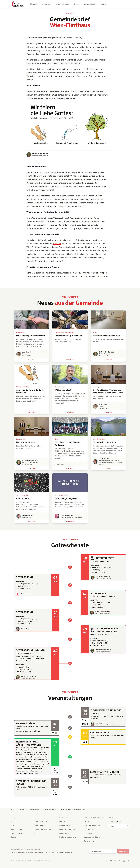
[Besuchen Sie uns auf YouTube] (111, 861)
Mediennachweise (45, 861)
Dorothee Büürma (67, 515)
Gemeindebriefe (51, 810)
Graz (13, 821)
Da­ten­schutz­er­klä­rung (92, 837)
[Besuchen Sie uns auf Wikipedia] (120, 861)
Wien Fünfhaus (35, 810)
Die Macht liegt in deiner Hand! (32, 336)
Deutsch (111, 821)
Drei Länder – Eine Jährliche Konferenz (70, 444)
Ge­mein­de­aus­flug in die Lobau (70, 336)
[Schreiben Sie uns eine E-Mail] (124, 861)
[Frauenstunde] (70, 737)
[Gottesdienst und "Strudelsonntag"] (70, 663)
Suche (104, 4)
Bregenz (38, 833)
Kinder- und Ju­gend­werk (68, 837)
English (118, 821)
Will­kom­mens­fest (70, 390)
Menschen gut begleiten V (70, 498)
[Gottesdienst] (70, 567)
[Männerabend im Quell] (70, 776)
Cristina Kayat (25, 629)
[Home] (12, 810)
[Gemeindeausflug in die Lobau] (70, 717)
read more (32, 360)
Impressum (88, 833)
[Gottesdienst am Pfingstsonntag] (70, 639)
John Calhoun (27, 352)
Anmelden (123, 851)
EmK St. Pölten (16, 833)
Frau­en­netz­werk (65, 833)
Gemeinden (21, 810)
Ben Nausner (100, 723)
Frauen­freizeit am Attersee (108, 442)
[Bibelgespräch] (70, 728)
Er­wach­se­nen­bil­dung (67, 829)
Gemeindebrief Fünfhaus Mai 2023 (73, 810)
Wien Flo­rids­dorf (41, 821)
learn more (32, 412)
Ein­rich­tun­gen (89, 829)
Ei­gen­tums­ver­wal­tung (92, 825)
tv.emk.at (57, 244)
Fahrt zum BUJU (32, 498)
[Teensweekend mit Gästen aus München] (70, 757)
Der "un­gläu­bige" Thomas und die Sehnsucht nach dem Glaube (108, 391)
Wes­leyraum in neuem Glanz (108, 336)
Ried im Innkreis (17, 829)
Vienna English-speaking (43, 829)
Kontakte (87, 821)
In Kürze (62, 821)
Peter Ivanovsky (26, 594)
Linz (12, 825)
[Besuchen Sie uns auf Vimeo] (115, 861)
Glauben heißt (65, 825)
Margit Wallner (104, 459)
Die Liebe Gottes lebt (32, 442)
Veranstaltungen (90, 4)
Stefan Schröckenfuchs (40, 154)
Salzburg (14, 837)
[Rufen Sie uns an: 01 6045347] (128, 861)
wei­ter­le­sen (70, 360)
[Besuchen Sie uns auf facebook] (107, 861)
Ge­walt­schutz (89, 841)
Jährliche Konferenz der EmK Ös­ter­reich (32, 391)
